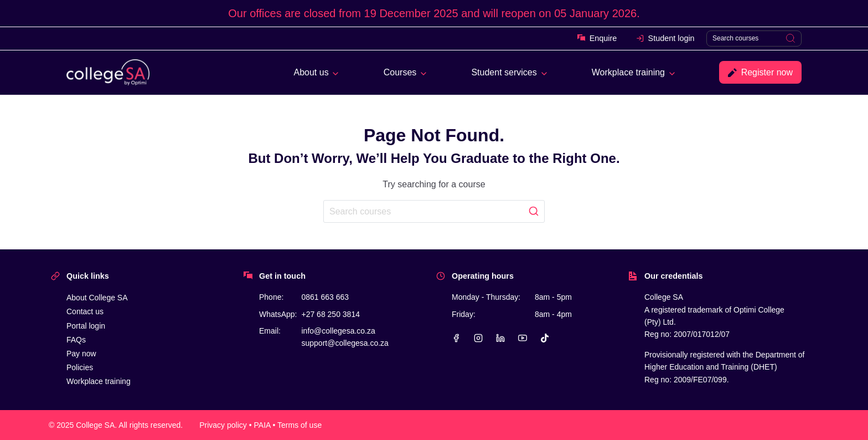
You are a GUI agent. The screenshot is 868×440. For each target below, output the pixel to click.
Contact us (85, 311)
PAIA (262, 425)
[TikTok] (545, 338)
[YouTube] (523, 338)
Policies (80, 367)
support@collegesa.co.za (345, 343)
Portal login (86, 326)
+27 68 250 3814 (330, 314)
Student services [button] (504, 72)
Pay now (81, 354)
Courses (400, 72)
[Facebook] (456, 338)
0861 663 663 (325, 297)
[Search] (754, 39)
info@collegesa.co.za (338, 331)
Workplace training (628, 72)
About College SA (97, 298)
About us (311, 72)
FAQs (76, 340)
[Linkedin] (500, 338)
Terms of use (299, 425)
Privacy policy (223, 425)
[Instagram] (478, 338)
